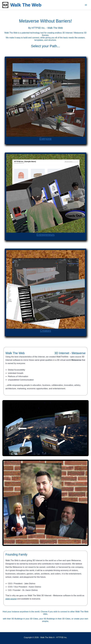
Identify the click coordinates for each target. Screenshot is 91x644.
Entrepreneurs (45, 235)
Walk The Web (26, 5)
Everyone (45, 139)
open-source (11, 599)
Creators (45, 331)
